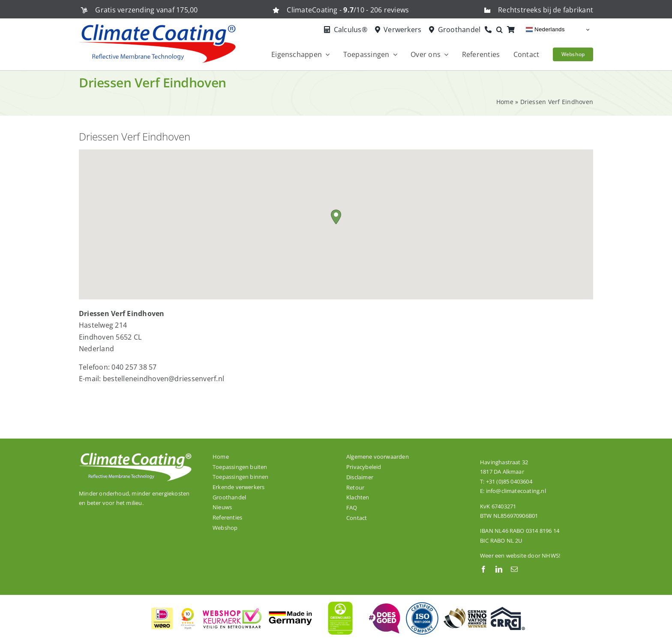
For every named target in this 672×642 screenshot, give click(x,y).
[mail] (514, 569)
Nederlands (545, 30)
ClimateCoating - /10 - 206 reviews (348, 10)
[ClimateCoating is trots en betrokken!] (384, 607)
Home (505, 102)
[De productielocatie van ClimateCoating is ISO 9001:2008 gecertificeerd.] (422, 605)
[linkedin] (499, 569)
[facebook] (483, 569)
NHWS (550, 555)
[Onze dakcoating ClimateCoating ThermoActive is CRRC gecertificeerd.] (508, 610)
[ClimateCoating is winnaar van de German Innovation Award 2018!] (465, 612)
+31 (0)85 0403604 (509, 481)
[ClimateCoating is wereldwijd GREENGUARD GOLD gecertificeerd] (341, 600)
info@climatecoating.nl (516, 491)
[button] (502, 30)
